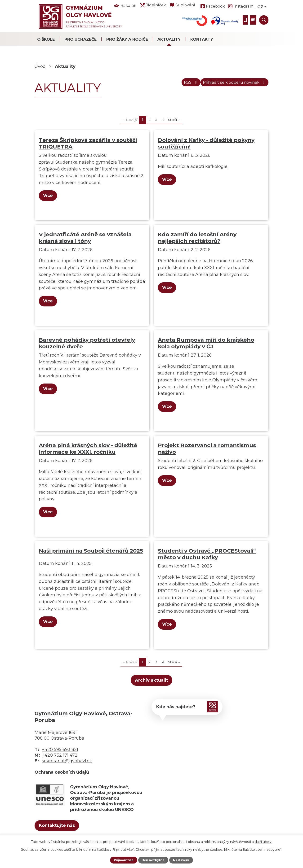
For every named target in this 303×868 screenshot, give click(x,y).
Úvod (40, 66)
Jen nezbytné (154, 860)
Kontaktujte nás (65, 827)
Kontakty (202, 39)
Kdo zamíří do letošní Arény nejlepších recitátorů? (197, 238)
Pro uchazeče (80, 39)
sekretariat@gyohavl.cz (67, 761)
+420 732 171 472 (60, 755)
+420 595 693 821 (60, 750)
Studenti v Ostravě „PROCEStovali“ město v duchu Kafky (207, 554)
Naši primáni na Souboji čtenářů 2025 (91, 551)
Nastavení (184, 860)
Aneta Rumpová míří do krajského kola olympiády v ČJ (206, 343)
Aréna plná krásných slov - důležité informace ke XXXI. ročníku (88, 449)
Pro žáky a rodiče (127, 39)
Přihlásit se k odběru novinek (229, 85)
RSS (177, 85)
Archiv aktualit (151, 680)
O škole (46, 39)
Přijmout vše (121, 860)
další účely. (263, 841)
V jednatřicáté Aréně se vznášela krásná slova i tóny (85, 238)
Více (50, 196)
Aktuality (169, 39)
